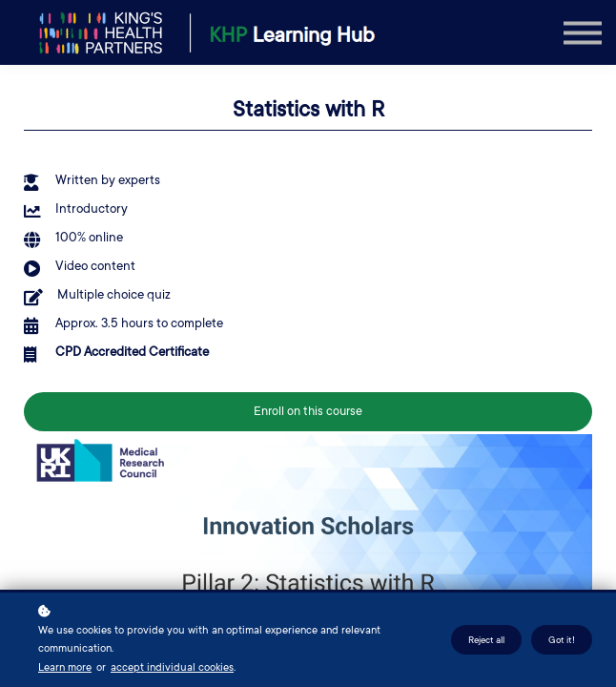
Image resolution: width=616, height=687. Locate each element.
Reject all (486, 640)
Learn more (65, 667)
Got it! (562, 640)
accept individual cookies (172, 667)
